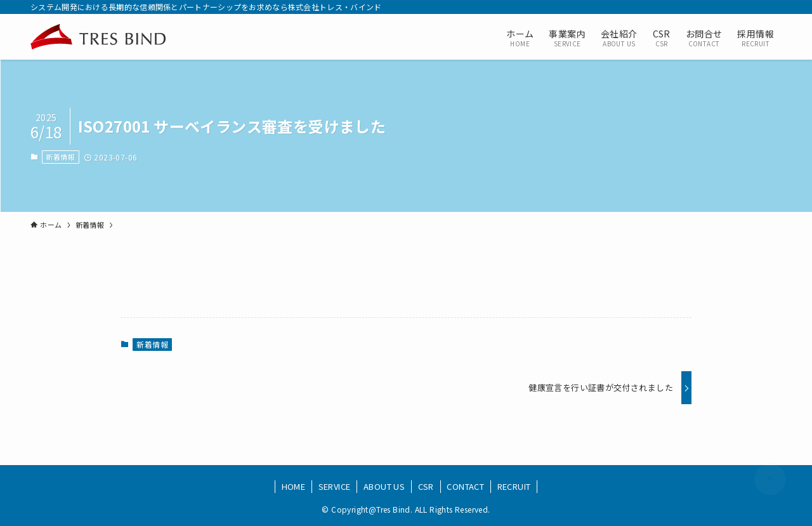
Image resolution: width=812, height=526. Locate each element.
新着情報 (60, 157)
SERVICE (335, 486)
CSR (426, 486)
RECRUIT (514, 486)
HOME (294, 486)
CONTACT (465, 486)
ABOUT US (384, 486)
